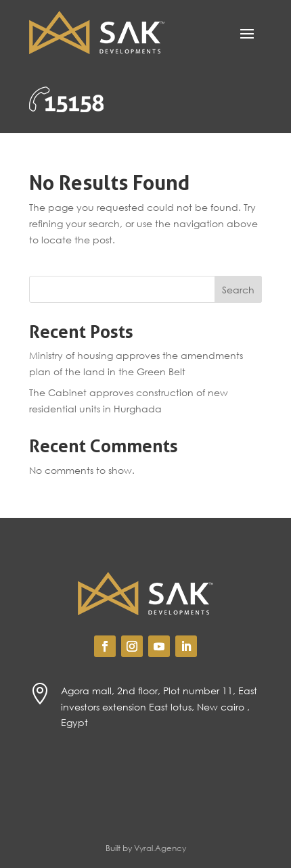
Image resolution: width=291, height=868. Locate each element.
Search (238, 290)
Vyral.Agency (160, 848)
